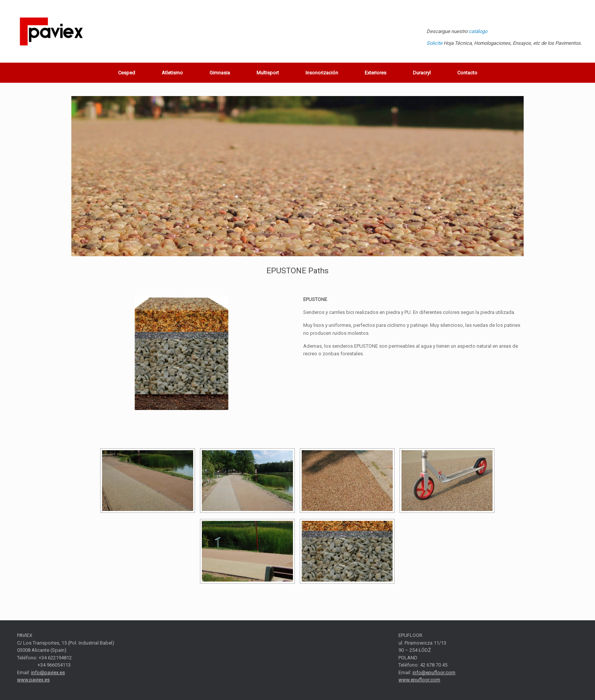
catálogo (478, 31)
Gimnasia (220, 73)
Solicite (434, 43)
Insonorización (322, 73)
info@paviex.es (48, 672)
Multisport (268, 73)
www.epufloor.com (419, 680)
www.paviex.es (33, 680)
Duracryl (422, 73)
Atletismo (172, 73)
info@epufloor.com (434, 672)
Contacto (467, 73)
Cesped (127, 73)
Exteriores (375, 73)
